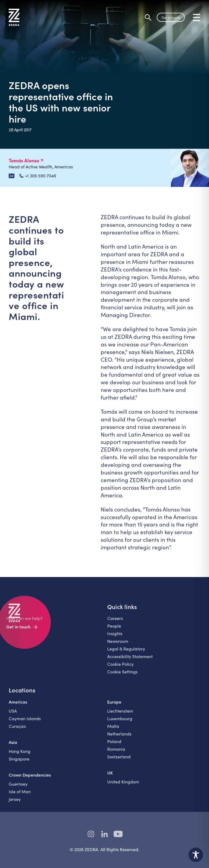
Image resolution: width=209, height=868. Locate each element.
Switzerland (119, 761)
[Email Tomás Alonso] (12, 176)
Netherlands (119, 738)
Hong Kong (20, 755)
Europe (114, 706)
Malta (113, 730)
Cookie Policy (120, 668)
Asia (13, 746)
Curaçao (17, 730)
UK (110, 776)
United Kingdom (123, 786)
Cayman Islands (25, 722)
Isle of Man (20, 795)
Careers (115, 622)
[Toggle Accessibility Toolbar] (196, 855)
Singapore (19, 763)
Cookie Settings (122, 676)
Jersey (15, 803)
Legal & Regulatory (126, 653)
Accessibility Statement (130, 660)
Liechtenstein (120, 715)
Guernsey (18, 788)
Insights (115, 637)
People (114, 630)
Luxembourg (120, 722)
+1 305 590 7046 (38, 176)
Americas (18, 706)
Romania (116, 753)
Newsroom (118, 645)
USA (13, 715)
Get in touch (171, 17)
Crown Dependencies (30, 779)
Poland (114, 745)
